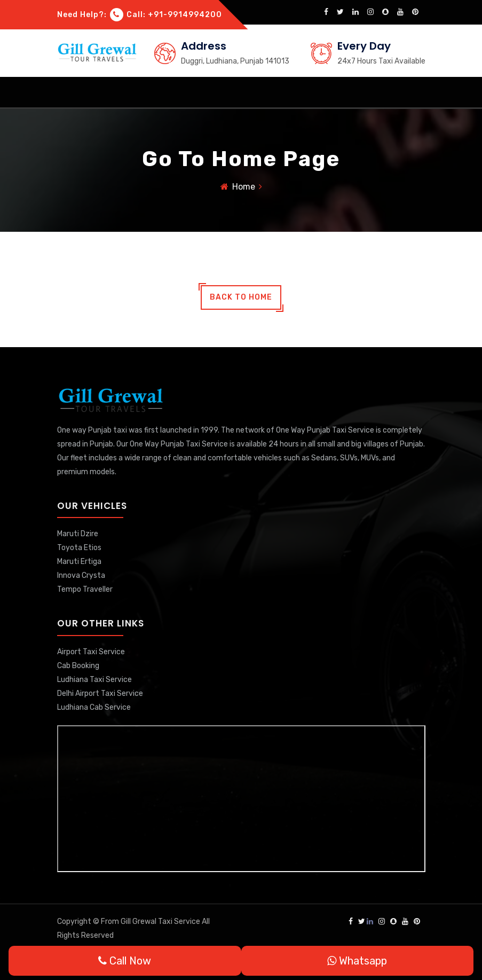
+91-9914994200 (185, 15)
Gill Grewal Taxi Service (161, 922)
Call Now (125, 961)
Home (244, 187)
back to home (241, 297)
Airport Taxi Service (91, 652)
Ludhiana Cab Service (94, 707)
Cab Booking (78, 666)
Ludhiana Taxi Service (94, 680)
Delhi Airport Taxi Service (100, 693)
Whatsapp (357, 961)
